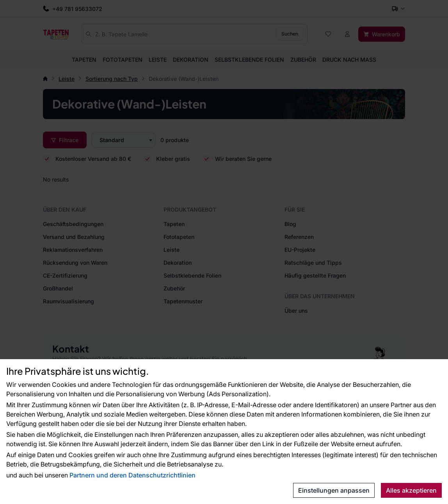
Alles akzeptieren (411, 490)
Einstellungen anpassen (334, 490)
